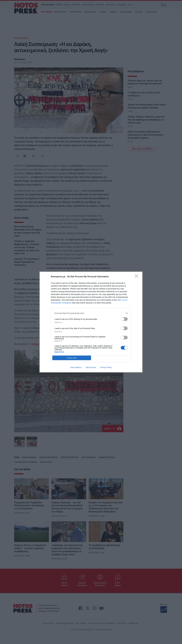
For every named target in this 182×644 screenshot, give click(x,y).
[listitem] (91, 313)
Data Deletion (76, 367)
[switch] (124, 319)
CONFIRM (72, 358)
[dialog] (91, 322)
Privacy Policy (106, 367)
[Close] (137, 277)
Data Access (91, 367)
